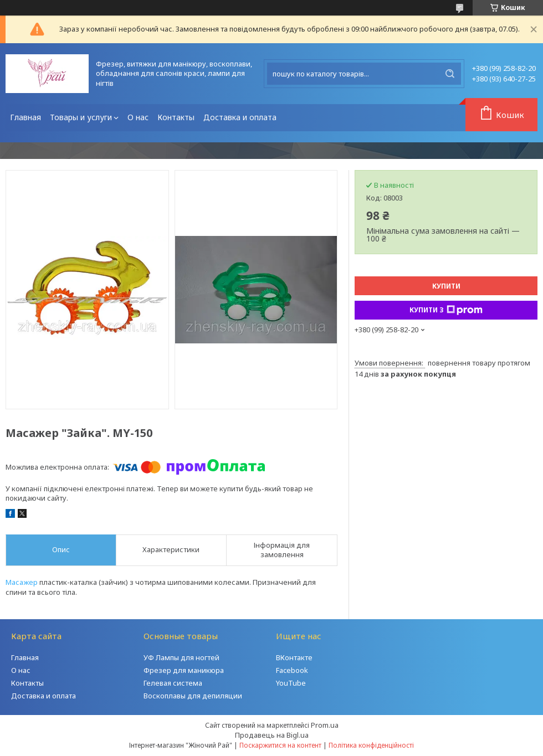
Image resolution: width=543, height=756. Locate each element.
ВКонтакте (294, 657)
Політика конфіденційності (371, 745)
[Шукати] (450, 74)
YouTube (291, 683)
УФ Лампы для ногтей (181, 657)
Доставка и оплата (240, 117)
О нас (138, 117)
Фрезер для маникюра (184, 670)
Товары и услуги (81, 117)
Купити (446, 286)
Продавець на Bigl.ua (272, 735)
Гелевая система (173, 683)
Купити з (446, 310)
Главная (25, 117)
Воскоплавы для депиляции (193, 696)
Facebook (292, 670)
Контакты (176, 117)
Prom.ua (325, 725)
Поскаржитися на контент (280, 745)
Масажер (22, 582)
